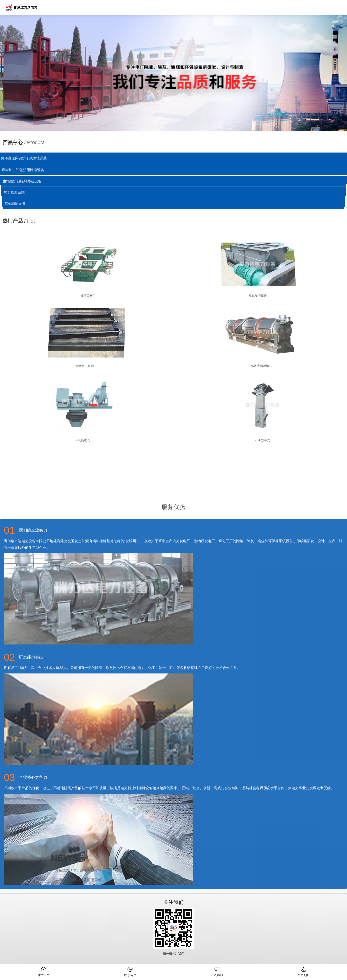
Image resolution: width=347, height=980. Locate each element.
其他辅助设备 (16, 204)
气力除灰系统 (15, 193)
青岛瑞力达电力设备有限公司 (235, 870)
